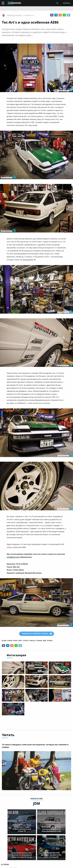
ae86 (44, 641)
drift (20, 641)
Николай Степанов (14, 15)
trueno (39, 641)
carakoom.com (13, 557)
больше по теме (36, 799)
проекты (67, 3)
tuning (10, 641)
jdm (5, 641)
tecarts (50, 641)
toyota (26, 641)
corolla (32, 641)
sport (15, 641)
